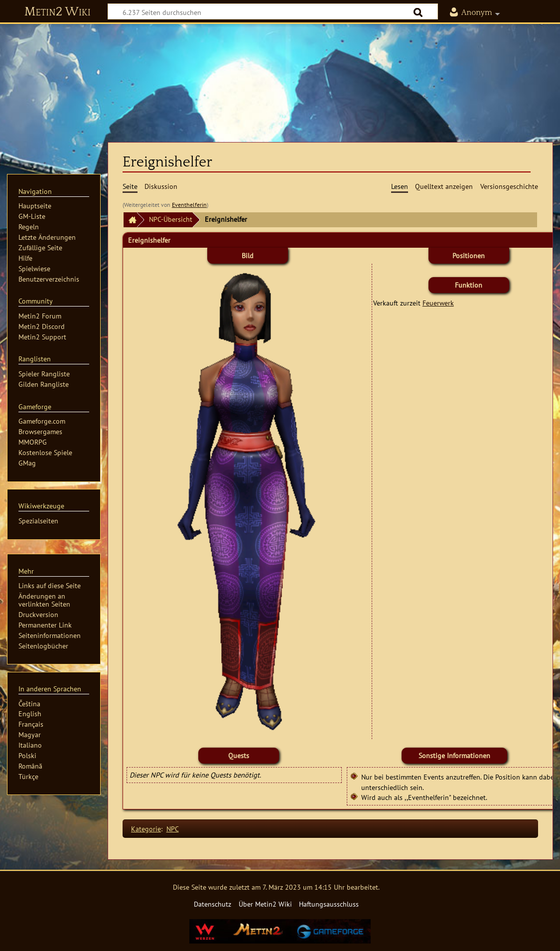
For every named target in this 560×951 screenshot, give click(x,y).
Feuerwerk (438, 303)
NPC (173, 829)
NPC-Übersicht (171, 219)
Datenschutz (212, 904)
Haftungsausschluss (329, 904)
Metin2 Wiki (58, 12)
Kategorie (146, 829)
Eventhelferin (189, 205)
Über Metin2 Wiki (265, 904)
